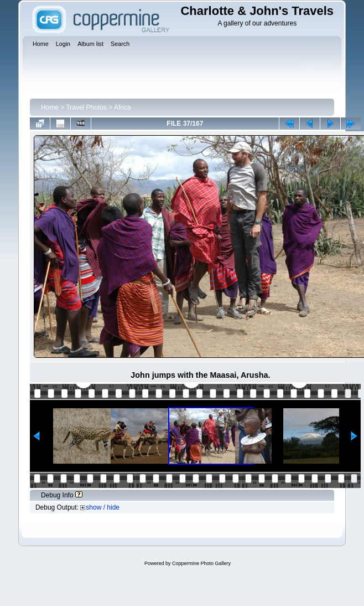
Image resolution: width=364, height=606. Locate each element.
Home (50, 107)
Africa (123, 107)
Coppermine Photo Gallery (201, 563)
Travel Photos (86, 107)
